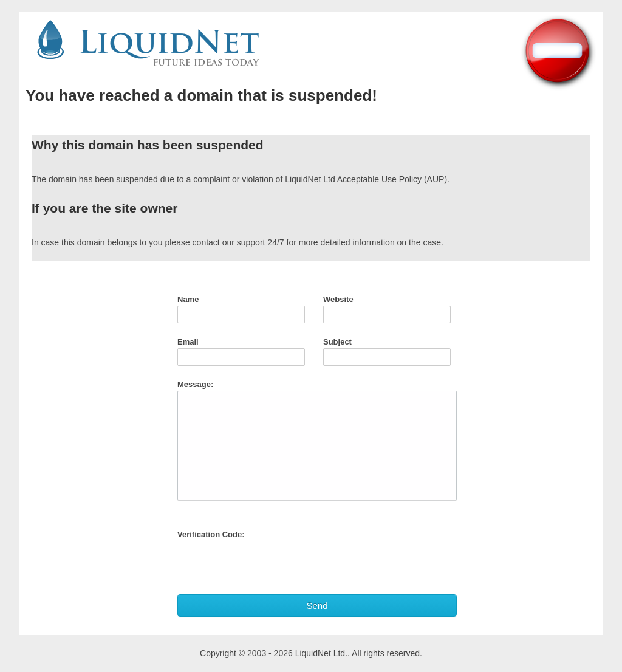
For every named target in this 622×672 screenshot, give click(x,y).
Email (188, 342)
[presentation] (270, 564)
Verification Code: (211, 534)
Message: (195, 384)
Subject (337, 342)
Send (317, 605)
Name (188, 299)
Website (338, 299)
